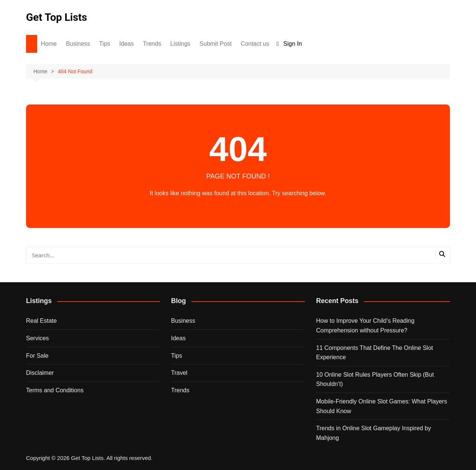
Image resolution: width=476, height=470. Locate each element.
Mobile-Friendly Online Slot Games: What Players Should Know (382, 406)
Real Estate (41, 321)
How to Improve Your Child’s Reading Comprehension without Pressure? (365, 326)
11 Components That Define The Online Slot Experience (374, 353)
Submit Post (216, 44)
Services (37, 338)
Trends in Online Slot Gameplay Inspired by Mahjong (374, 433)
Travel (179, 373)
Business (78, 44)
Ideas (127, 44)
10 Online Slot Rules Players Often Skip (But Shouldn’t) (375, 379)
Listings (180, 44)
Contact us (255, 44)
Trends (152, 44)
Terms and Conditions (55, 390)
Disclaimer (40, 373)
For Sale (37, 356)
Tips (105, 44)
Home (49, 44)
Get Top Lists (57, 17)
